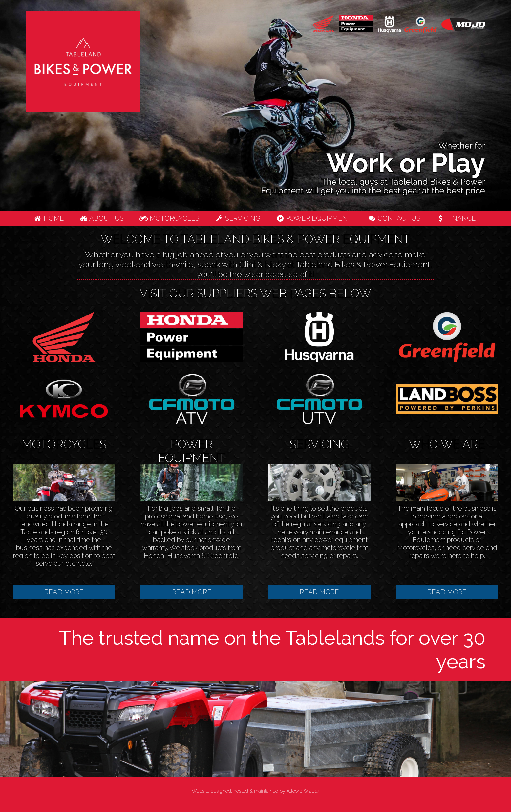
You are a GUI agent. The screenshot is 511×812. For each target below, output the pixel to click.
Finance (456, 218)
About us (102, 218)
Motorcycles (169, 218)
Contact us (394, 218)
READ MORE (64, 592)
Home (49, 218)
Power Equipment (314, 218)
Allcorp (294, 791)
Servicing (238, 218)
